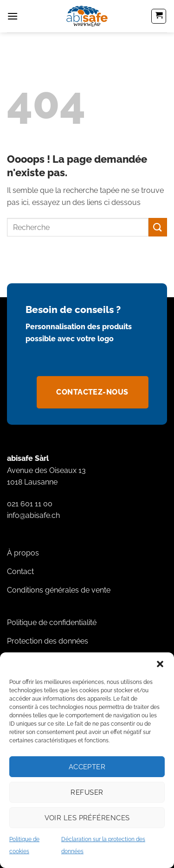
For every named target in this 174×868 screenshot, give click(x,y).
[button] (160, 664)
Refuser (87, 792)
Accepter (87, 767)
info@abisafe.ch (33, 515)
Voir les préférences (87, 818)
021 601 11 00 (30, 504)
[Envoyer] (158, 227)
